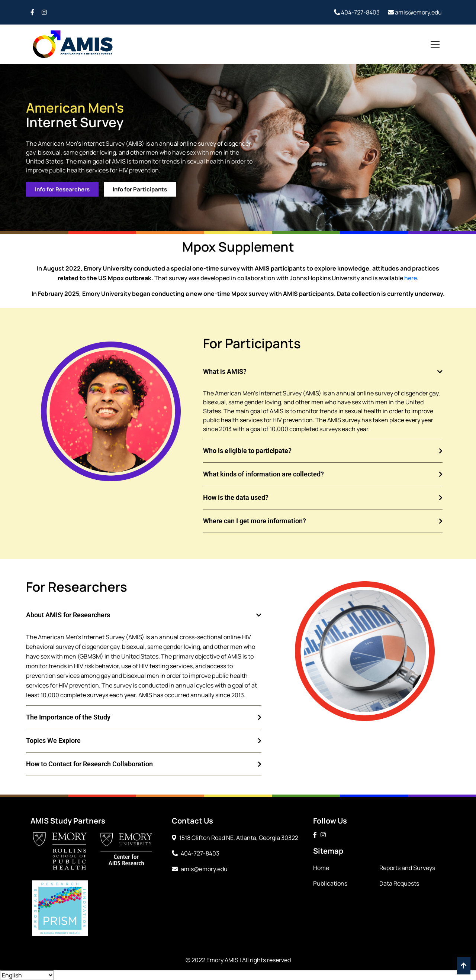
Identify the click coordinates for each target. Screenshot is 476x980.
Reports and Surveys (407, 868)
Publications (330, 883)
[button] (323, 372)
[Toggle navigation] (435, 44)
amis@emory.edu (415, 12)
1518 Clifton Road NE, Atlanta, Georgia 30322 (235, 838)
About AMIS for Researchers (68, 615)
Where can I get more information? (255, 521)
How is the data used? (236, 497)
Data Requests (399, 883)
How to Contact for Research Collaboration (89, 764)
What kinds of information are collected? (263, 474)
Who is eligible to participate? (247, 451)
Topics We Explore (53, 740)
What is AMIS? (225, 371)
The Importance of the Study (68, 717)
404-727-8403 (357, 12)
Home (321, 868)
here (411, 278)
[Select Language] (27, 975)
